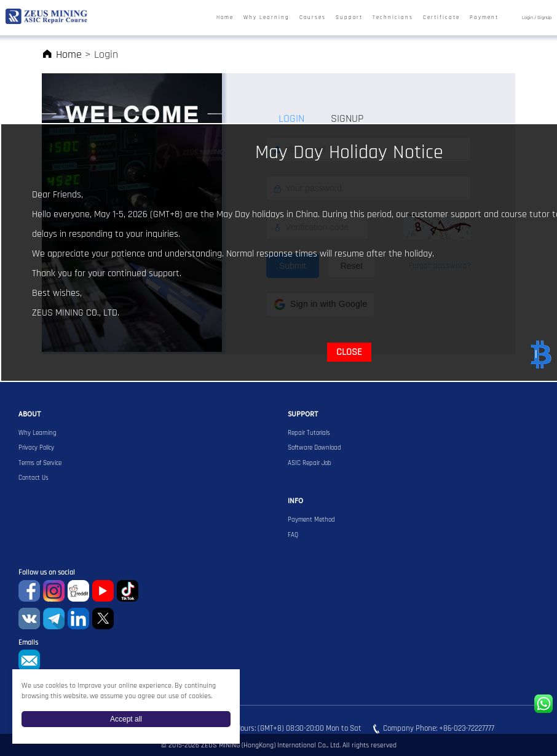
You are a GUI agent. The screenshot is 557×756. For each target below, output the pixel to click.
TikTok (128, 591)
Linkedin (78, 619)
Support (349, 18)
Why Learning (267, 18)
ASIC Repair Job (310, 463)
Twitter (103, 619)
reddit (78, 591)
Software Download (314, 448)
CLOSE (349, 352)
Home (225, 18)
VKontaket (29, 619)
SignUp (544, 18)
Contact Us (34, 478)
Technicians (393, 18)
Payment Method (311, 520)
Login (527, 18)
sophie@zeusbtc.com (29, 660)
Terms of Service (40, 463)
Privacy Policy (36, 448)
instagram (54, 591)
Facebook (29, 591)
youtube (103, 591)
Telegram (54, 619)
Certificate (441, 18)
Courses (313, 18)
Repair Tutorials (309, 433)
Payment (484, 18)
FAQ (293, 535)
